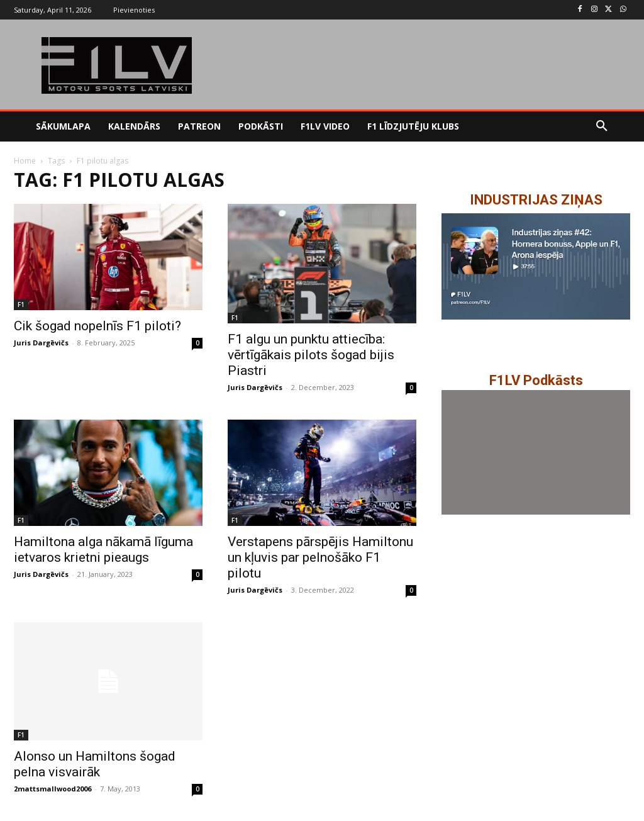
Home (25, 161)
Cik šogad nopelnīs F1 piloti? (97, 326)
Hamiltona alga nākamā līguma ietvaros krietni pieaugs (103, 550)
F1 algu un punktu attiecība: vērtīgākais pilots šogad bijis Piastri (311, 355)
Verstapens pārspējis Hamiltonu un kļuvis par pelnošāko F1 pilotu (320, 557)
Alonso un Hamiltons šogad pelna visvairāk (95, 764)
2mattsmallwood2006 (53, 789)
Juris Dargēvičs (41, 343)
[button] (602, 126)
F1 (21, 304)
